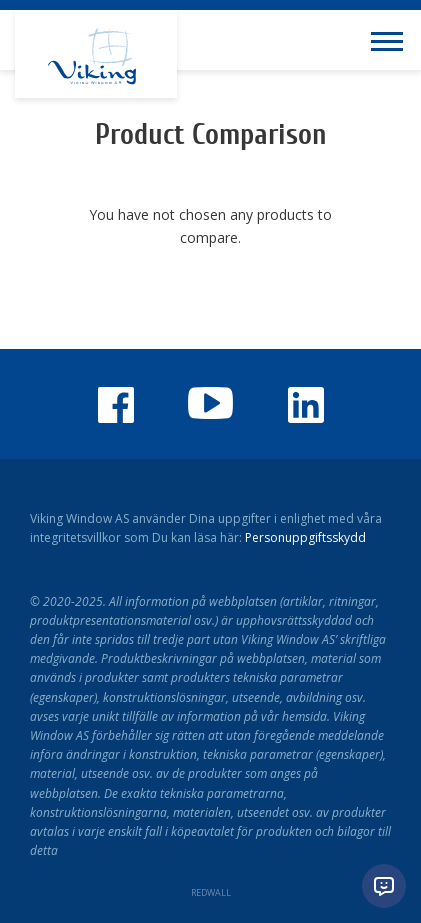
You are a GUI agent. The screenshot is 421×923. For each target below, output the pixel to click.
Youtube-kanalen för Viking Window (211, 403)
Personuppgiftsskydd (305, 537)
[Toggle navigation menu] (391, 40)
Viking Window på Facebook (116, 405)
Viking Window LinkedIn (306, 405)
